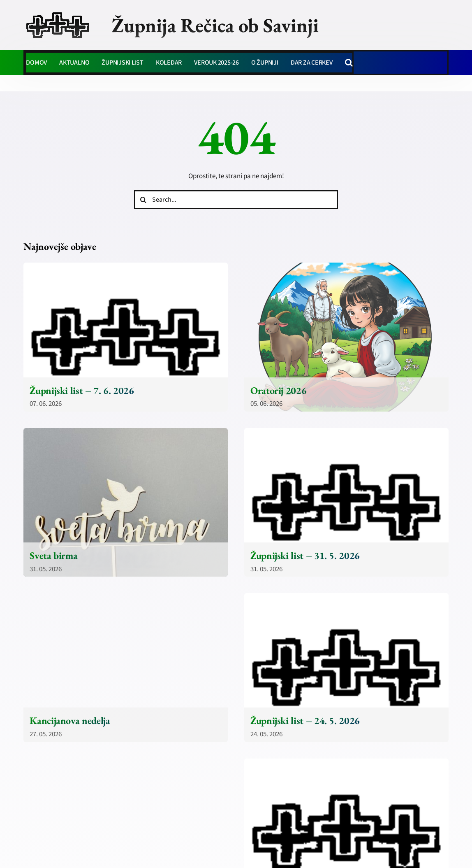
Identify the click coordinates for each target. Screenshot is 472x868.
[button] (349, 63)
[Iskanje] (143, 200)
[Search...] (236, 200)
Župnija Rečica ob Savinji (215, 25)
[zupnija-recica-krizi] (58, 13)
